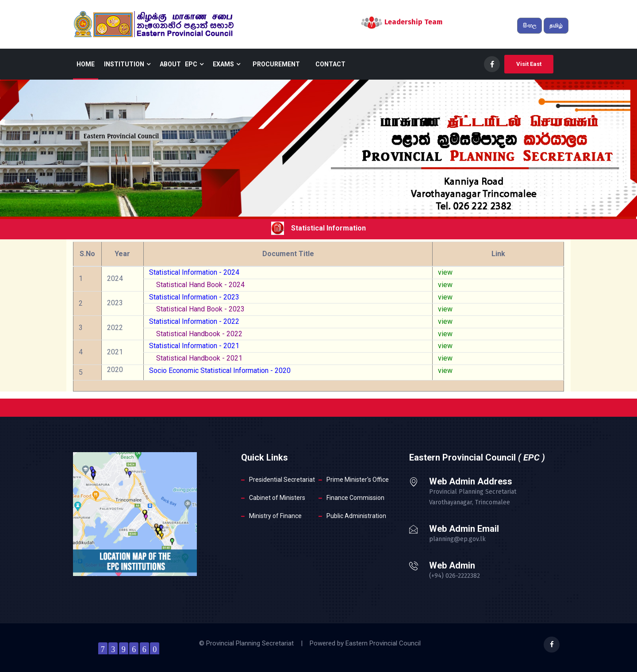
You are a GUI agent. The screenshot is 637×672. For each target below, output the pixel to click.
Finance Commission (355, 498)
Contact (330, 64)
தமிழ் (556, 26)
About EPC (182, 64)
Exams (226, 64)
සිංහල (530, 26)
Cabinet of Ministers (277, 498)
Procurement (276, 64)
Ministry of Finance (275, 516)
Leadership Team (413, 22)
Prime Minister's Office (358, 480)
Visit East (529, 64)
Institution (127, 64)
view (445, 272)
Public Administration (356, 516)
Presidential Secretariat (282, 480)
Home (86, 64)
